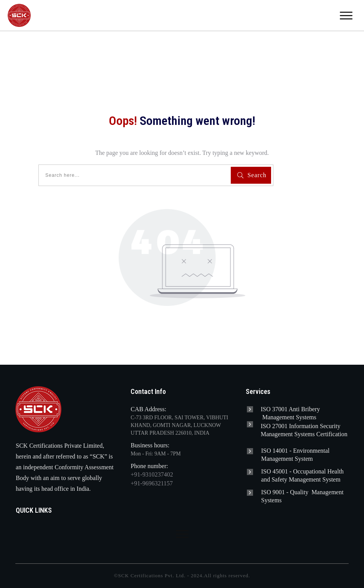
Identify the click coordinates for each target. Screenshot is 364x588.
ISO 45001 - (277, 471)
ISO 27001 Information (290, 426)
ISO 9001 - (275, 492)
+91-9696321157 (152, 483)
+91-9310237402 (152, 474)
